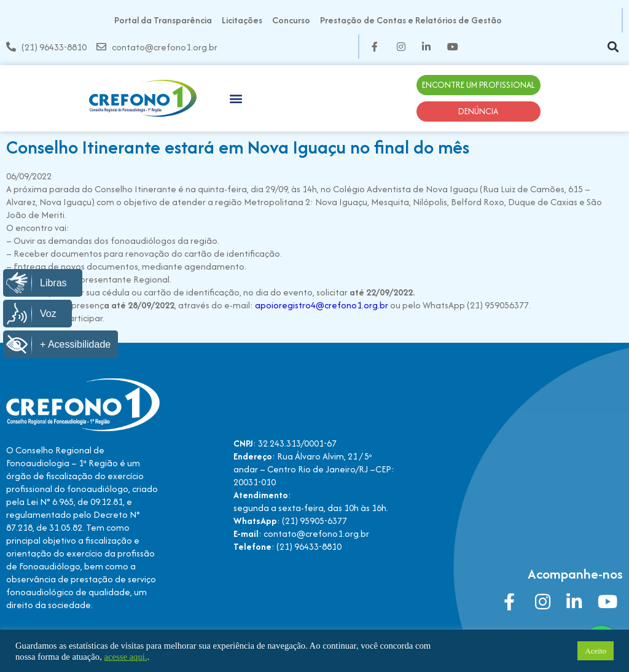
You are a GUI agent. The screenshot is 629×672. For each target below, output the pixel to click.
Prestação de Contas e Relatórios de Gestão (411, 20)
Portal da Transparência (163, 20)
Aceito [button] (596, 651)
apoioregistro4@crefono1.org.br (322, 305)
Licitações (242, 20)
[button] (613, 47)
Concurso (291, 20)
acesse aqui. (125, 657)
